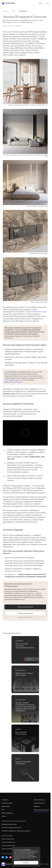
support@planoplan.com (41, 812)
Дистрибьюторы (39, 800)
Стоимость (5, 800)
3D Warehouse (38, 312)
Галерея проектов (39, 803)
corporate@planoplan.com (14, 380)
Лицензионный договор (9, 824)
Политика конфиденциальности (12, 827)
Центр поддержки (7, 813)
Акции (4, 816)
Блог (14, 11)
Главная (5, 11)
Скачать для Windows (25, 607)
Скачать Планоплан (8, 839)
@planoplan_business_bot (13, 382)
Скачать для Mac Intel (25, 613)
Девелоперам (6, 806)
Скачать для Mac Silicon (25, 617)
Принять (26, 863)
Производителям (7, 803)
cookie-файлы (26, 850)
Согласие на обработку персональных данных (16, 831)
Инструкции (23, 11)
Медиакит (37, 806)
